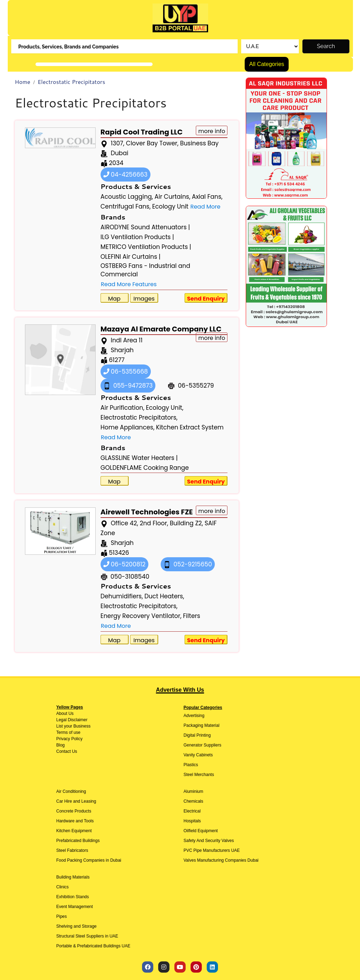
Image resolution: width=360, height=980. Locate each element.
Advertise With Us (180, 690)
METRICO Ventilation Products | (146, 247)
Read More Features (129, 284)
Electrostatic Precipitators (71, 82)
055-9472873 (128, 386)
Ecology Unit (170, 206)
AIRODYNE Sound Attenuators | (145, 227)
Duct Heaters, (164, 596)
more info (212, 131)
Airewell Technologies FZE (147, 512)
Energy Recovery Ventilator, (141, 616)
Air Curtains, (173, 197)
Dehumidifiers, (122, 596)
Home (22, 82)
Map (114, 299)
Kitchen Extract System (190, 427)
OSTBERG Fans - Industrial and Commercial (145, 270)
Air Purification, (123, 408)
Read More (205, 207)
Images (144, 299)
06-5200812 (124, 564)
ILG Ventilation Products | (137, 237)
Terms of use (68, 732)
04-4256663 (126, 175)
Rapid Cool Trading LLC (142, 132)
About (62, 713)
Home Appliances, (128, 427)
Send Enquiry (206, 299)
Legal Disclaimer (72, 720)
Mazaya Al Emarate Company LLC (161, 329)
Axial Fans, (207, 197)
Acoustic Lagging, (127, 197)
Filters (192, 616)
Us (70, 713)
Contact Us (67, 751)
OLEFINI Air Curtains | (131, 257)
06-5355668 (126, 371)
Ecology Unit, (165, 408)
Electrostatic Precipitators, (139, 417)
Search (326, 46)
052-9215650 (188, 564)
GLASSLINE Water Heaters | (139, 458)
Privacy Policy (69, 739)
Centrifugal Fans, (126, 206)
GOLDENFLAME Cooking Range (145, 468)
